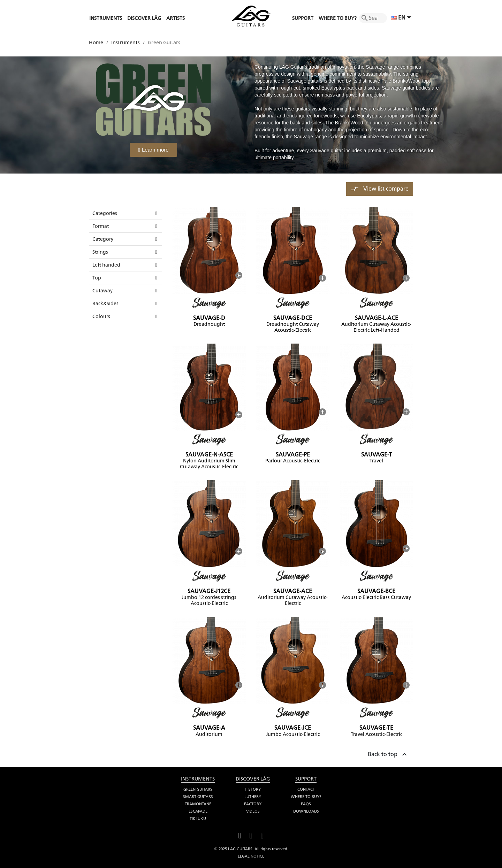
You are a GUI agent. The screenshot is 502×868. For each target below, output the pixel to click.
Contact (306, 789)
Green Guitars (198, 789)
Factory (253, 804)
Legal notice (251, 856)
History (253, 789)
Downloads (306, 811)
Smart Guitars (198, 797)
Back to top (388, 753)
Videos (253, 811)
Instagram (262, 835)
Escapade (198, 811)
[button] (153, 150)
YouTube (251, 835)
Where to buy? (306, 797)
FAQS (306, 804)
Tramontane (198, 804)
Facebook (240, 835)
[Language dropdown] (402, 18)
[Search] (373, 18)
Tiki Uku (198, 819)
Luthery (253, 797)
